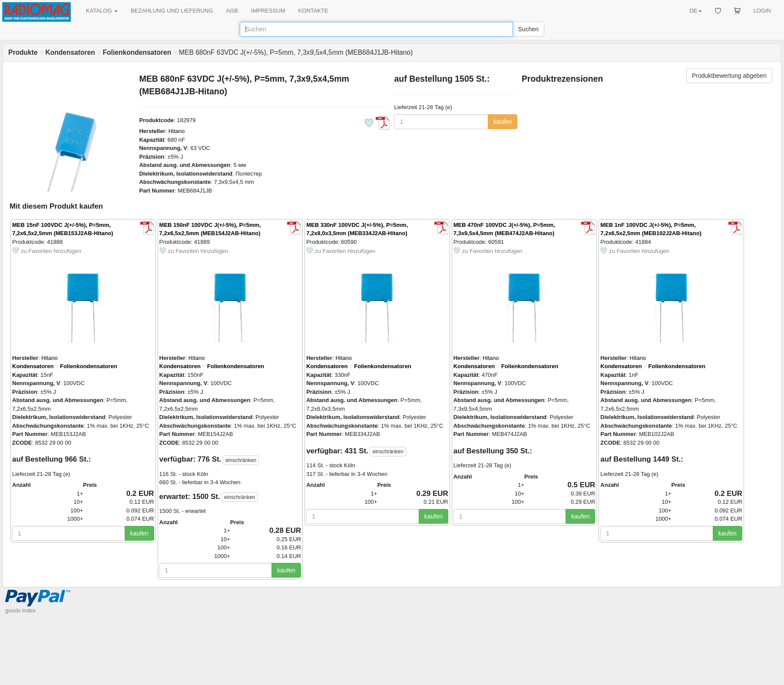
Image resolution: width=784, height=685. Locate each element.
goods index (20, 610)
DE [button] (695, 11)
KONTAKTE (313, 11)
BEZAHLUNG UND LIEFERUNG (172, 11)
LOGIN (762, 11)
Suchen (528, 29)
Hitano (177, 131)
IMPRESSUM (268, 11)
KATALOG (102, 11)
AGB (232, 11)
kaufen (503, 122)
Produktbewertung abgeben (729, 76)
